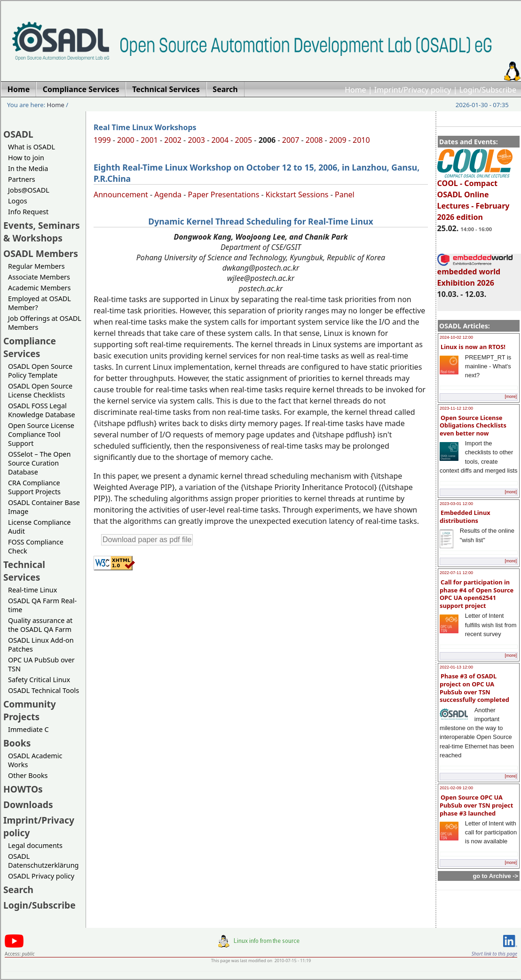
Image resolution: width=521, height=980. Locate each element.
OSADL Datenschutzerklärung (43, 861)
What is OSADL (32, 147)
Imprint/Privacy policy (413, 90)
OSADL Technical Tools (43, 690)
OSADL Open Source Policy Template (40, 371)
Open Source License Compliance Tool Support (41, 434)
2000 (126, 140)
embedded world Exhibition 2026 (475, 273)
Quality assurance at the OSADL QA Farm (40, 625)
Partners (22, 179)
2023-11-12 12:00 (456, 408)
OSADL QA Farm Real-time (42, 605)
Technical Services (24, 571)
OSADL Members (41, 253)
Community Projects (30, 710)
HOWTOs (23, 789)
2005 (244, 140)
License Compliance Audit (39, 527)
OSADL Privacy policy (41, 876)
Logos (18, 201)
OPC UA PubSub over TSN (41, 664)
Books (17, 743)
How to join (26, 158)
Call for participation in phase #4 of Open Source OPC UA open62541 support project (477, 594)
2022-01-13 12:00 (456, 667)
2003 (196, 140)
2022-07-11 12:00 (456, 573)
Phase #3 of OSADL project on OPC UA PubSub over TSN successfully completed (474, 688)
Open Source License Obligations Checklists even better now (473, 425)
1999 (102, 140)
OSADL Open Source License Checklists (40, 390)
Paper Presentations (224, 194)
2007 (291, 140)
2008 (314, 140)
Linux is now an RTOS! (473, 347)
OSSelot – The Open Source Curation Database (39, 463)
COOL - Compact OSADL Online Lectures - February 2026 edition (475, 196)
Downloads (28, 805)
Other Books (28, 775)
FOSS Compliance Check (36, 546)
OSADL (18, 134)
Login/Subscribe (488, 90)
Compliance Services (30, 347)
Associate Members (39, 277)
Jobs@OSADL (29, 190)
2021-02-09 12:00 (456, 788)
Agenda (168, 194)
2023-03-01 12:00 (456, 504)
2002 (173, 140)
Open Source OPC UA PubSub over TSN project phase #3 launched (476, 805)
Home (355, 90)
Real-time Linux (32, 590)
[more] (511, 397)
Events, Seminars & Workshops (42, 232)
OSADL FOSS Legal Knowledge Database (42, 410)
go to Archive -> (495, 876)
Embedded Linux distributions (465, 517)
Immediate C (28, 729)
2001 (149, 140)
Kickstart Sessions (297, 194)
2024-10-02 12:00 (456, 337)
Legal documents (35, 845)
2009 (338, 140)
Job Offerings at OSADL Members (45, 323)
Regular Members (36, 266)
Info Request (28, 212)
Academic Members (39, 288)
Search (18, 890)
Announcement (121, 194)
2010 (361, 140)
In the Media (28, 168)
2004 (220, 140)
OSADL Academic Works (35, 760)
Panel (345, 194)
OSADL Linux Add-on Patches (41, 645)
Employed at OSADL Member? (39, 303)
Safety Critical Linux (39, 680)
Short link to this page (494, 954)
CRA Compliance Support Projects (34, 487)
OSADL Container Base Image (44, 507)
